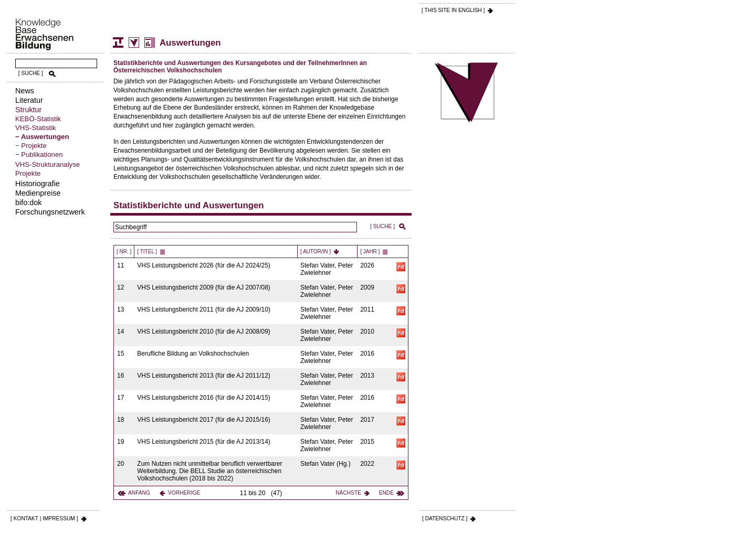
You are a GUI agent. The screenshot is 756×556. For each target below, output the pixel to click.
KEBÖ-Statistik (38, 119)
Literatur (29, 100)
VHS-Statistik (36, 128)
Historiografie (38, 184)
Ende (386, 493)
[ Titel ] (147, 252)
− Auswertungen (42, 137)
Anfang (139, 493)
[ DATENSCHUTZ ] (445, 518)
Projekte (28, 173)
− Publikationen (39, 154)
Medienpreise (38, 193)
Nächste (348, 493)
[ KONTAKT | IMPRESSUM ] (44, 518)
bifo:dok (28, 202)
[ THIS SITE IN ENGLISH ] (453, 10)
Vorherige (184, 493)
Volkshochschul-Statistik (134, 42)
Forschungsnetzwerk (50, 212)
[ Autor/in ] (316, 252)
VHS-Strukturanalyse (48, 164)
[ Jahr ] (370, 252)
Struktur (28, 110)
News (25, 91)
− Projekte (31, 146)
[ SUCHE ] (31, 73)
